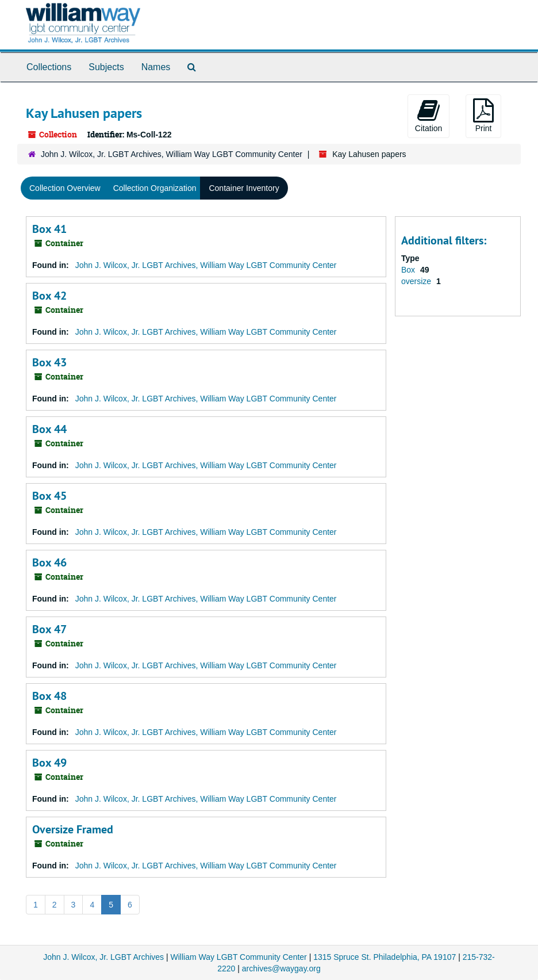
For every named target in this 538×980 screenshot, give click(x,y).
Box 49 (49, 763)
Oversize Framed (73, 829)
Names (156, 67)
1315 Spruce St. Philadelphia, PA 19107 (385, 957)
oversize (417, 281)
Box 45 (49, 496)
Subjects (106, 67)
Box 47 (49, 629)
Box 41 (49, 229)
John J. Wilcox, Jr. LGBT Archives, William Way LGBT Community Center (172, 154)
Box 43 (49, 362)
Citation (429, 116)
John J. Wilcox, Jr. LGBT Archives (103, 957)
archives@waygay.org (281, 968)
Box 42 (49, 296)
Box (409, 270)
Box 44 (49, 429)
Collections (49, 67)
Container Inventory (244, 188)
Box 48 (49, 696)
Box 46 (49, 562)
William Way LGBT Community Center (239, 957)
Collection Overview (65, 188)
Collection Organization (155, 188)
